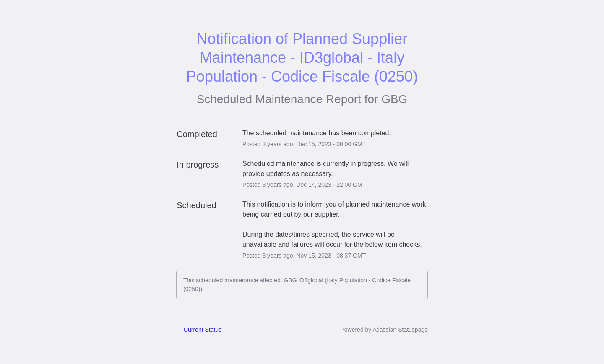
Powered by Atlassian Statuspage (384, 330)
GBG (394, 99)
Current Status (199, 330)
